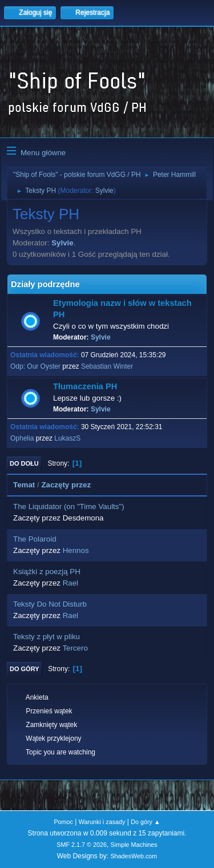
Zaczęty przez (71, 485)
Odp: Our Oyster (36, 366)
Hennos (76, 550)
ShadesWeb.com (134, 856)
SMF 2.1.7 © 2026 (82, 845)
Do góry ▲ (145, 822)
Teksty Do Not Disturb (50, 604)
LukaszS (67, 438)
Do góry (25, 669)
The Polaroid (35, 539)
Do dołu (24, 463)
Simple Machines (134, 845)
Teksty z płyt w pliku (47, 637)
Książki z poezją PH (47, 572)
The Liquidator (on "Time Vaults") (69, 506)
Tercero (75, 648)
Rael (70, 583)
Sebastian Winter (107, 366)
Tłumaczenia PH (85, 386)
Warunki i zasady (102, 822)
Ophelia (22, 438)
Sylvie (104, 191)
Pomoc (63, 822)
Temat (24, 485)
